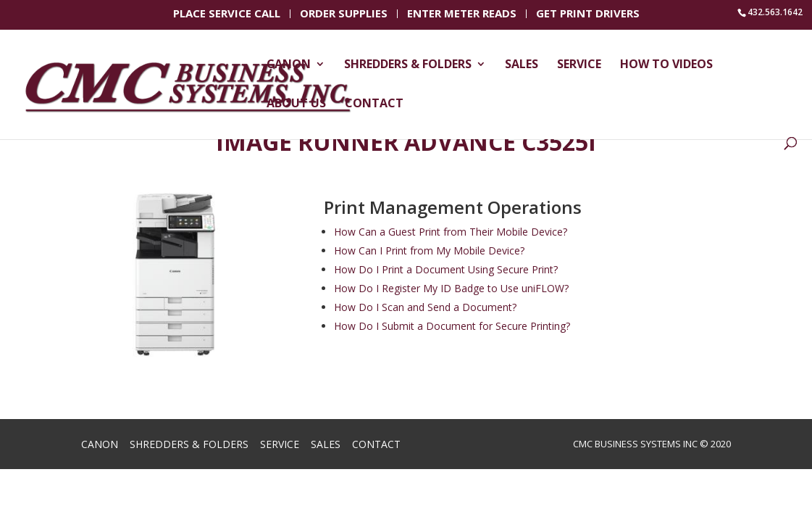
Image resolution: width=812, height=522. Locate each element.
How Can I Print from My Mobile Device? (429, 250)
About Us (296, 104)
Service (579, 65)
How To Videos (666, 65)
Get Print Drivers (588, 14)
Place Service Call (227, 14)
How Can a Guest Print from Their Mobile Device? (451, 232)
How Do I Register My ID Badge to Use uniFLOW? (451, 288)
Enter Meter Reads (462, 14)
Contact (374, 104)
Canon (289, 65)
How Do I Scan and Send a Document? (425, 307)
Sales (522, 65)
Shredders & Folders (408, 65)
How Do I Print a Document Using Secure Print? (446, 269)
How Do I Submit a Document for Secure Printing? (452, 326)
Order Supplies (344, 14)
